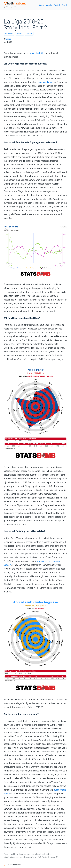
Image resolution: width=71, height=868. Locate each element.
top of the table (37, 53)
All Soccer (9, 34)
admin (8, 39)
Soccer (41, 5)
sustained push (46, 82)
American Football (53, 5)
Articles (20, 34)
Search (65, 5)
